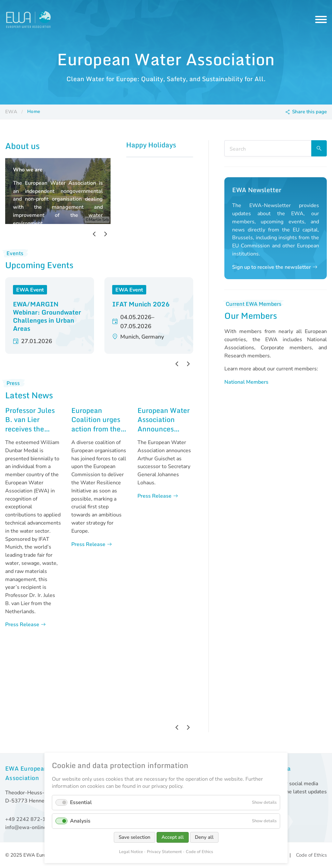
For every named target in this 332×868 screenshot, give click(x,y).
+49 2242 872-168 (29, 819)
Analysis (80, 821)
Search (319, 148)
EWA (11, 112)
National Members (246, 382)
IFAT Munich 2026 (141, 304)
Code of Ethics (311, 855)
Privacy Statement (164, 852)
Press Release (22, 625)
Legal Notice (131, 852)
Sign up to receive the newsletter (272, 267)
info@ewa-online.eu (29, 827)
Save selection (135, 837)
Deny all (204, 837)
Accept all (173, 837)
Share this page (309, 112)
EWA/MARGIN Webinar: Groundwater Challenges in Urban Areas (47, 316)
